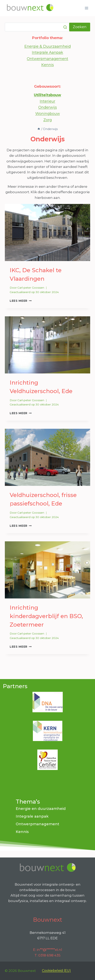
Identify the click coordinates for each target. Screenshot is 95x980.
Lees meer (21, 301)
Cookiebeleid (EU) (56, 971)
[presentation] (47, 232)
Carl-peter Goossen (31, 288)
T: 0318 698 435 (47, 955)
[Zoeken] (37, 27)
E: (48, 950)
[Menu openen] (86, 8)
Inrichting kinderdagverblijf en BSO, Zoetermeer (46, 616)
